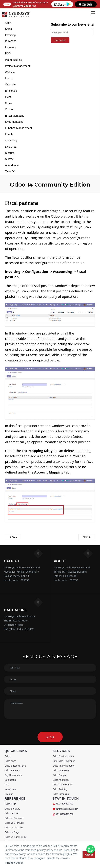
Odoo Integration (61, 770)
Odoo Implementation (64, 766)
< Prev (13, 537)
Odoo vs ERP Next (14, 823)
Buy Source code (14, 775)
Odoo (7, 756)
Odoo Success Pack (15, 766)
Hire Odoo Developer (64, 761)
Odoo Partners (12, 770)
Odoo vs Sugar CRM (15, 837)
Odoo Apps (10, 761)
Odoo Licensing (61, 794)
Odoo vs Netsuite (14, 828)
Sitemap (9, 794)
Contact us (10, 780)
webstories (10, 789)
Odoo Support (60, 775)
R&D (7, 785)
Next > (87, 537)
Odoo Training (60, 789)
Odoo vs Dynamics (14, 818)
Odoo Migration (61, 780)
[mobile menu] (93, 13)
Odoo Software (12, 809)
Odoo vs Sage (12, 832)
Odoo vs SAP (12, 813)
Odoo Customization (63, 756)
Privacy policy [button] (14, 863)
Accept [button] (89, 855)
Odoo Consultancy (62, 785)
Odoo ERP (10, 804)
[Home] (16, 17)
